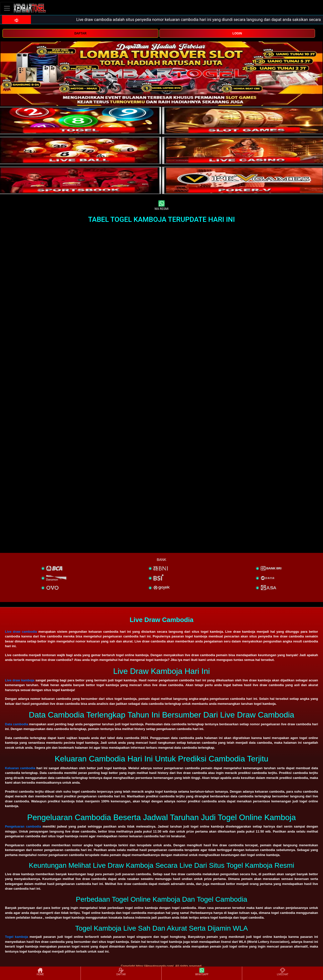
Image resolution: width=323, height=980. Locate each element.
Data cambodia (17, 724)
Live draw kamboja (20, 680)
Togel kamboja (17, 937)
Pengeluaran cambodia (23, 826)
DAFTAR (80, 33)
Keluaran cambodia (20, 768)
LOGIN (237, 33)
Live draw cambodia (21, 632)
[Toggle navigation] (7, 8)
